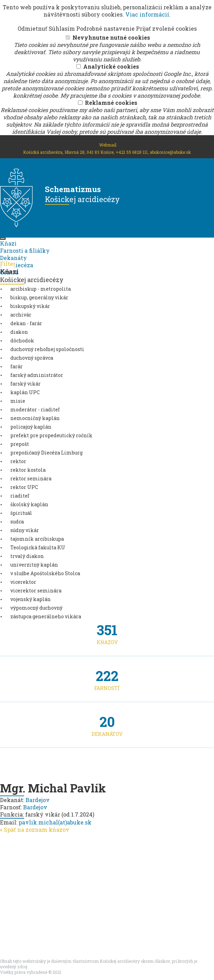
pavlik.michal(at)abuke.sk (55, 822)
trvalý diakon (27, 556)
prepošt (20, 444)
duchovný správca (32, 358)
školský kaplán (29, 504)
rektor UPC (24, 487)
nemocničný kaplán (35, 418)
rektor (18, 461)
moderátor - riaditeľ (35, 409)
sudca (17, 522)
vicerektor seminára (36, 591)
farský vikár (26, 384)
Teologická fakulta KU (38, 547)
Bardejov (38, 800)
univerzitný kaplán (34, 565)
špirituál (21, 513)
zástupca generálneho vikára (46, 616)
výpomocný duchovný (36, 608)
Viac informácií (147, 14)
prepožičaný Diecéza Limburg (46, 453)
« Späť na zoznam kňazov (35, 829)
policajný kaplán (31, 427)
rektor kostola (28, 470)
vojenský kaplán (31, 599)
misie (18, 401)
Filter (8, 264)
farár (17, 366)
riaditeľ (20, 496)
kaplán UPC (25, 392)
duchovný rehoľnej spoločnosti (47, 349)
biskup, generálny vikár (39, 297)
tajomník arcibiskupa (37, 539)
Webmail (108, 145)
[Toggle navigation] (3, 239)
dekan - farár (26, 323)
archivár (21, 315)
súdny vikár (25, 530)
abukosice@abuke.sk (170, 152)
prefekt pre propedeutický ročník (51, 435)
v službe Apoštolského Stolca (45, 573)
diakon (19, 332)
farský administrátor (37, 375)
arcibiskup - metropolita (41, 289)
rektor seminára (31, 478)
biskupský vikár (30, 306)
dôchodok (22, 341)
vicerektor (23, 582)
